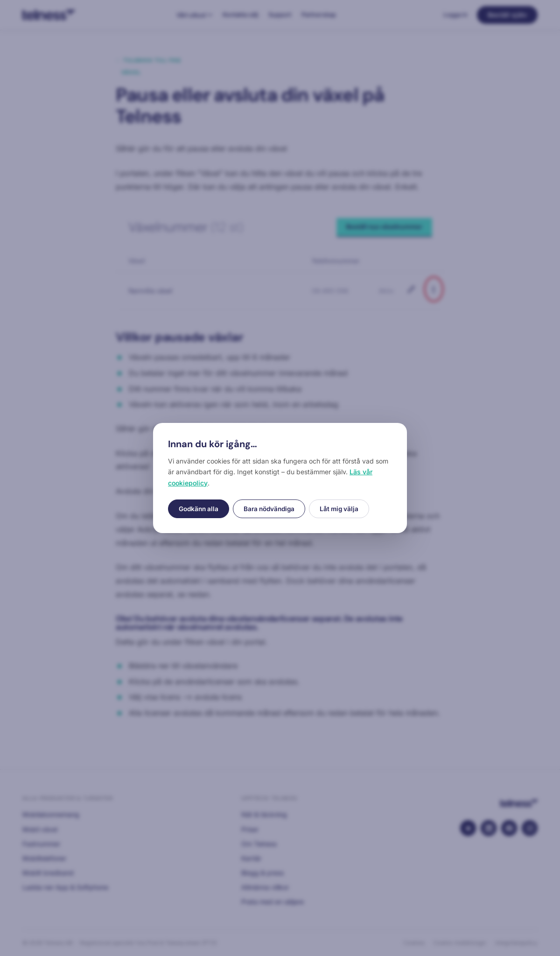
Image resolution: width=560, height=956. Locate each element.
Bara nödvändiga (269, 509)
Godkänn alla (199, 509)
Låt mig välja (339, 509)
